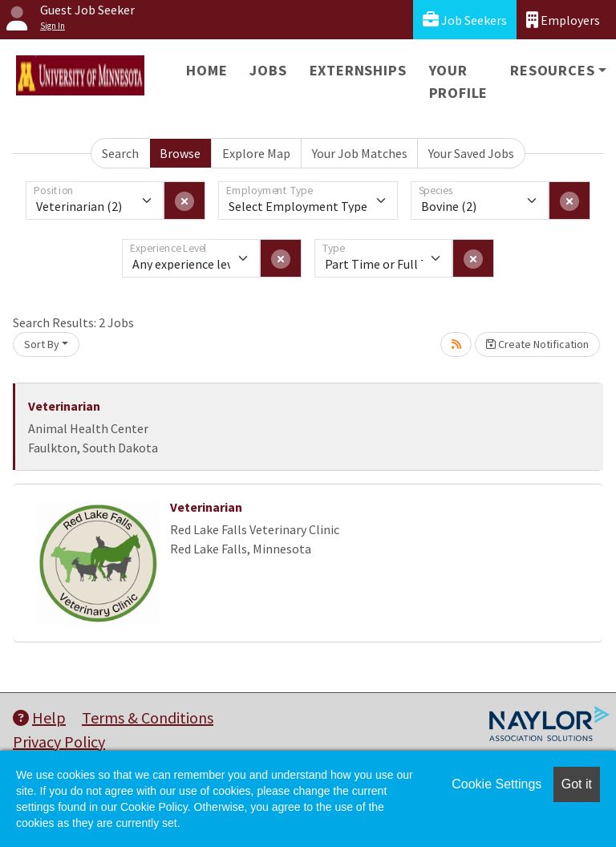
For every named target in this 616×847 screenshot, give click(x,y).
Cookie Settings (496, 784)
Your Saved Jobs (471, 153)
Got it (577, 784)
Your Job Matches (360, 153)
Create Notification (537, 344)
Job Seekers (465, 20)
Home (207, 70)
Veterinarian (64, 406)
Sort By (42, 344)
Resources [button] (552, 70)
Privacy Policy (59, 742)
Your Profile (459, 81)
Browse (180, 153)
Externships (358, 70)
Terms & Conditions (148, 717)
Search (120, 153)
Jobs (268, 70)
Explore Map (256, 153)
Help (39, 717)
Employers (563, 20)
